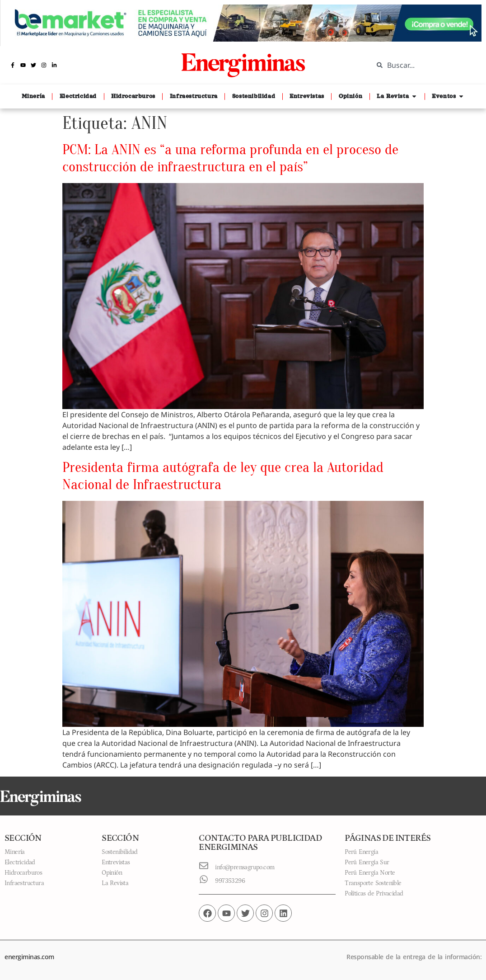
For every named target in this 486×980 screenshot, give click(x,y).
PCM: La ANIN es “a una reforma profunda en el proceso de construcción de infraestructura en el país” (230, 158)
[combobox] (423, 65)
